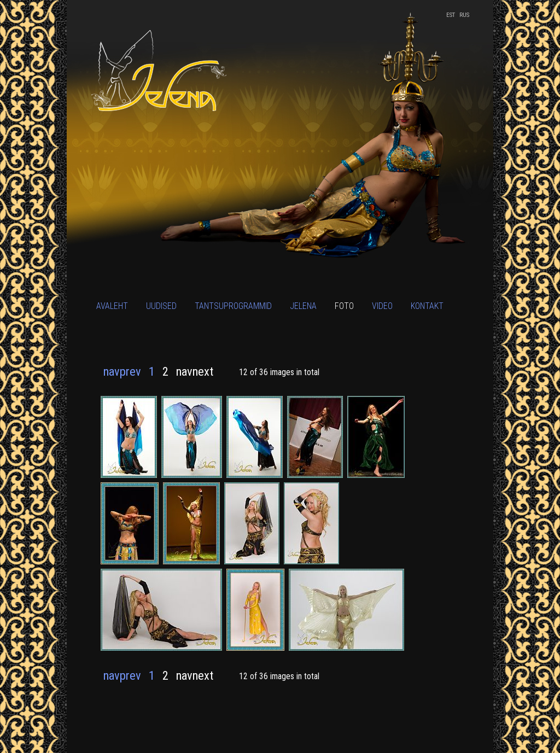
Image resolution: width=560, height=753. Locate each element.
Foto (344, 306)
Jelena (303, 306)
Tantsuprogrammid (233, 306)
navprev (122, 371)
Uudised (161, 306)
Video (382, 306)
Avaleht (112, 306)
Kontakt (427, 306)
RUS (464, 15)
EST (451, 15)
